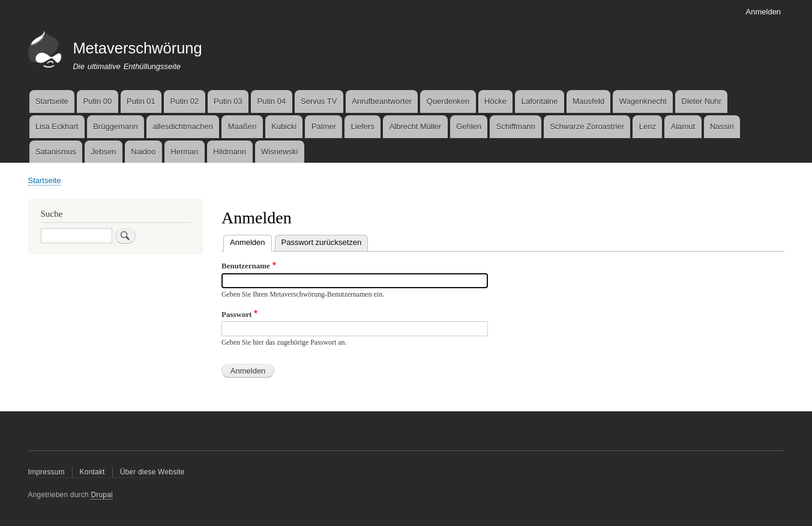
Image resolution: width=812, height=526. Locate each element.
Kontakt (92, 472)
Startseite (52, 101)
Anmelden (764, 12)
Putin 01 (141, 101)
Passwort (237, 314)
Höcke (495, 101)
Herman (184, 152)
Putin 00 (98, 101)
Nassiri (722, 126)
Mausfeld (588, 101)
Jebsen (104, 152)
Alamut (683, 126)
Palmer (324, 126)
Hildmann (230, 152)
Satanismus (56, 152)
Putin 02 (185, 101)
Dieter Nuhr (702, 101)
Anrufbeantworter (382, 101)
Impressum (47, 472)
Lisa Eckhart (57, 126)
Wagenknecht (643, 101)
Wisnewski (279, 152)
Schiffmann (516, 126)
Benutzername (246, 266)
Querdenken (448, 101)
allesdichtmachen (182, 126)
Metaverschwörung (137, 48)
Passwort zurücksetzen (322, 242)
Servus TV (319, 101)
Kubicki (284, 126)
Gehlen (469, 126)
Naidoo (143, 152)
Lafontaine (540, 101)
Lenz (648, 126)
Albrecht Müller (416, 126)
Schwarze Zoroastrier (587, 126)
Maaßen (242, 126)
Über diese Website (152, 472)
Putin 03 (228, 101)
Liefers (363, 126)
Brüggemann (115, 126)
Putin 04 (272, 101)
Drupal (102, 495)
